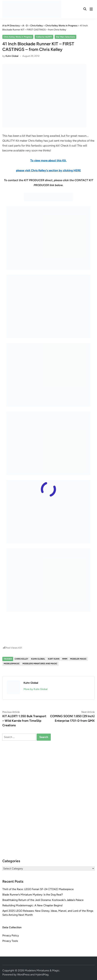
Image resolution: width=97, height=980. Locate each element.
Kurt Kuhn (54, 659)
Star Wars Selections (65, 37)
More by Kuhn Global (36, 689)
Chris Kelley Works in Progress (18, 37)
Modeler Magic (78, 659)
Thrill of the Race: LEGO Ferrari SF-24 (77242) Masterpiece (38, 889)
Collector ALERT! (44, 37)
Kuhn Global (12, 56)
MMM (65, 659)
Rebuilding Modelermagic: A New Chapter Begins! (33, 905)
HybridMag (42, 975)
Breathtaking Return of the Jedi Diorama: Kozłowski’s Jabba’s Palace (43, 900)
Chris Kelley (21, 659)
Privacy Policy (11, 935)
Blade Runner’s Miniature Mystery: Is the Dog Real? (33, 895)
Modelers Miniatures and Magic (40, 664)
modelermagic (12, 664)
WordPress (23, 975)
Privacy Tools (10, 941)
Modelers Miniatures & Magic (42, 970)
